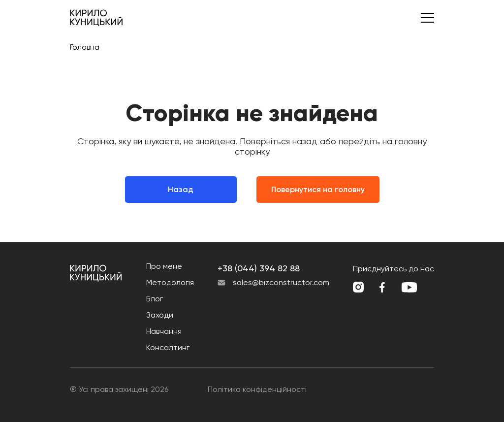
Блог (155, 299)
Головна (85, 47)
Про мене (164, 266)
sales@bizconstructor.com (281, 283)
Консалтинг (168, 347)
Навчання (164, 331)
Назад (181, 189)
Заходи (160, 315)
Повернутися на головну (318, 189)
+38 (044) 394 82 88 (259, 268)
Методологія (170, 282)
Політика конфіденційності (257, 389)
